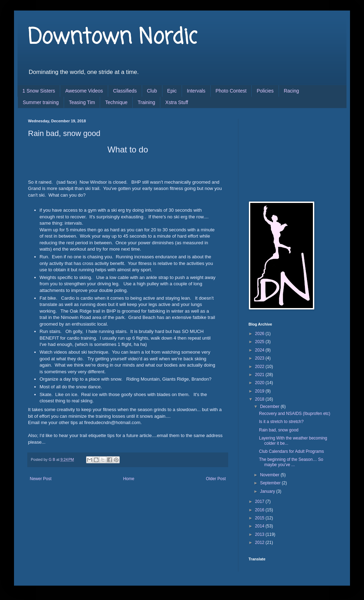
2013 (260, 534)
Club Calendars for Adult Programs (291, 451)
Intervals (196, 91)
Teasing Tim (82, 102)
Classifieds (125, 91)
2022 (260, 367)
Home (129, 479)
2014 (260, 526)
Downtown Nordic (113, 38)
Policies (265, 91)
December (270, 407)
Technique (116, 102)
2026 (260, 334)
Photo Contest (231, 91)
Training (146, 102)
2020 (260, 383)
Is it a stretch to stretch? (281, 422)
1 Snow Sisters (39, 91)
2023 (260, 358)
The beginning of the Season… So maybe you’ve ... (291, 462)
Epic (172, 91)
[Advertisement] (283, 154)
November (270, 475)
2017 (260, 502)
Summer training (41, 102)
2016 (260, 510)
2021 (260, 375)
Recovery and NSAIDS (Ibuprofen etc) (295, 414)
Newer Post (41, 479)
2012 (260, 543)
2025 (260, 342)
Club (152, 91)
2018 (260, 399)
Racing (292, 91)
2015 (260, 518)
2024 (260, 350)
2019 (260, 391)
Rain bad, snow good (279, 430)
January (268, 491)
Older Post (216, 479)
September (271, 483)
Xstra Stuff (177, 102)
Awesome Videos (84, 91)
